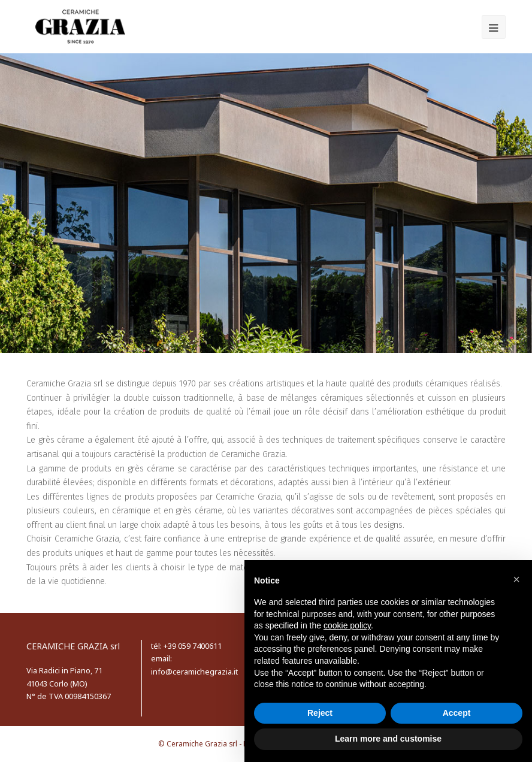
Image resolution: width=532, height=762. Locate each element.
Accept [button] (457, 713)
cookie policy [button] (347, 625)
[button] (516, 579)
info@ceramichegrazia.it (194, 672)
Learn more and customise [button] (388, 739)
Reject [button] (320, 713)
